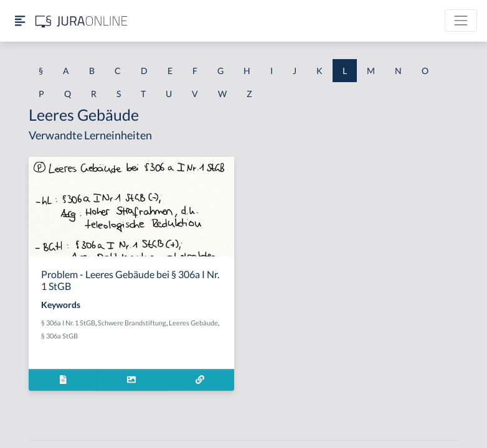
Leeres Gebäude (193, 323)
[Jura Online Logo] (82, 21)
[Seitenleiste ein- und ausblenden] (20, 21)
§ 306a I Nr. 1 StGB (68, 323)
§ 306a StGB (59, 336)
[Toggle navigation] (461, 21)
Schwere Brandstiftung (132, 323)
